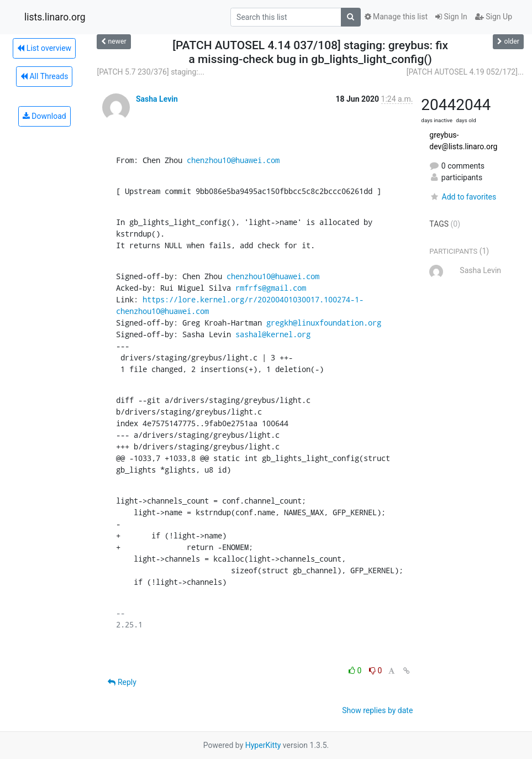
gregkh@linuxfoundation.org (324, 323)
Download (44, 116)
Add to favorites (463, 197)
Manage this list (396, 17)
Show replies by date (377, 710)
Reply (122, 682)
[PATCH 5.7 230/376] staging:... (150, 72)
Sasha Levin (157, 99)
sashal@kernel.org (273, 334)
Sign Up (494, 17)
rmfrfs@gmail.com (271, 288)
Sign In (451, 17)
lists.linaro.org (55, 17)
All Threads (44, 76)
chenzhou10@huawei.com (233, 160)
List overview (44, 48)
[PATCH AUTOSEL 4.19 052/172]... (465, 72)
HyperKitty (263, 745)
